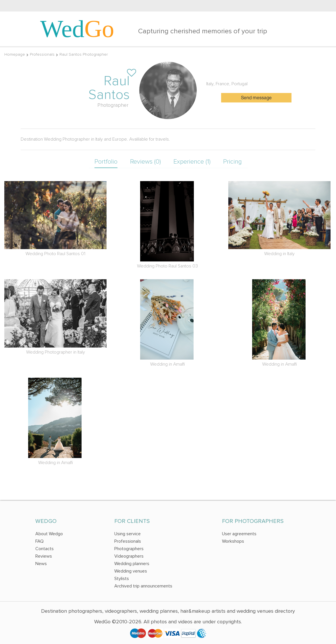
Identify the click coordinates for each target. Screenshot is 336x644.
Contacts (45, 549)
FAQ (39, 541)
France (222, 84)
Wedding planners (132, 564)
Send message (256, 98)
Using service (128, 534)
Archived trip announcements (143, 586)
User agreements (239, 534)
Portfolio (106, 162)
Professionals (42, 54)
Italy (210, 84)
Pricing (232, 162)
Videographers (129, 556)
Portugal (240, 84)
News (41, 564)
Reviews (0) (145, 162)
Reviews (44, 556)
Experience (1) (192, 162)
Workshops (233, 541)
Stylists (122, 579)
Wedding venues (131, 571)
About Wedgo (49, 534)
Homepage (15, 54)
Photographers (129, 549)
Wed (77, 29)
